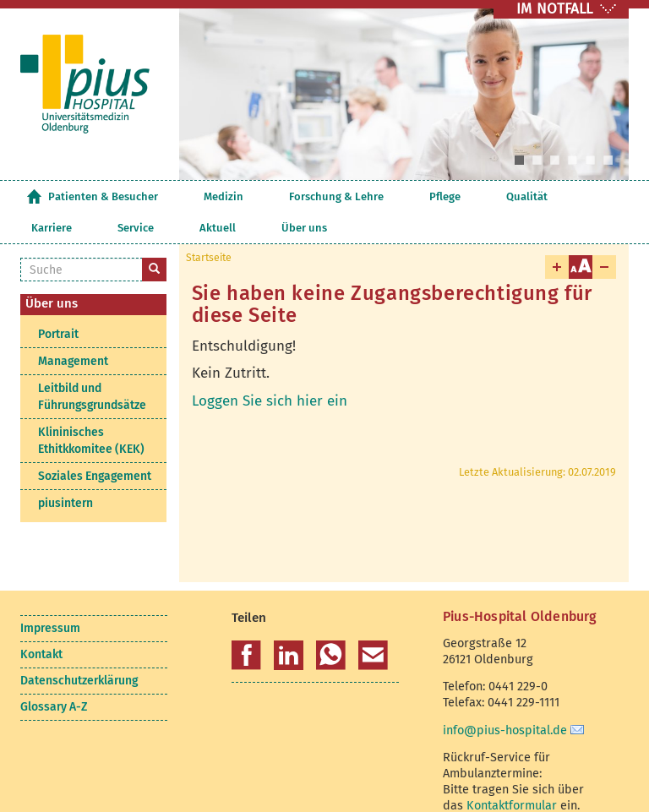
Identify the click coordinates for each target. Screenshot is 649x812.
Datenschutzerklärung (79, 649)
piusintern (65, 472)
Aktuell (537, 196)
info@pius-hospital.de (505, 699)
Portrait (58, 303)
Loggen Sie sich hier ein (270, 370)
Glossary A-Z (54, 676)
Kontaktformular (512, 774)
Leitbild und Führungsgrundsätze (92, 365)
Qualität (388, 196)
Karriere (440, 196)
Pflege (341, 196)
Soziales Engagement (95, 445)
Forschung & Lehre (267, 196)
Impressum (50, 597)
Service (490, 196)
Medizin (189, 196)
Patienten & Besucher (103, 196)
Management (73, 330)
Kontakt (41, 623)
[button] (246, 624)
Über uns (589, 196)
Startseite (34, 196)
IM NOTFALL (554, 9)
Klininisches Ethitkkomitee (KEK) (91, 409)
